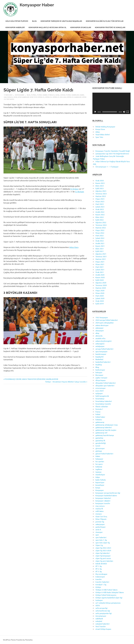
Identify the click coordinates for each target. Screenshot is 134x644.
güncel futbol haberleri (70, 95)
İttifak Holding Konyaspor (105, 127)
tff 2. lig (99, 569)
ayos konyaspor (101, 351)
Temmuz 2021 (101, 256)
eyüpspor (99, 393)
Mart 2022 (100, 235)
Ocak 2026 (100, 180)
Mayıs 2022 (100, 230)
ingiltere (99, 469)
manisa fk (99, 509)
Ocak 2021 (100, 272)
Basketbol (99, 359)
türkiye (98, 587)
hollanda (99, 467)
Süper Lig (49, 97)
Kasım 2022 (100, 214)
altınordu (99, 336)
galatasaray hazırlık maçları (106, 430)
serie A (98, 529)
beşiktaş (99, 364)
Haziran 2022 (101, 228)
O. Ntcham (80, 192)
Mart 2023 (100, 204)
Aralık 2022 (100, 212)
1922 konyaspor (102, 317)
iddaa (98, 132)
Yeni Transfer (101, 626)
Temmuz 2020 (101, 285)
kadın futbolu (101, 480)
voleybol (99, 621)
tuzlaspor (99, 600)
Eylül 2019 (100, 304)
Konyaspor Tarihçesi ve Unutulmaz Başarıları (61, 21)
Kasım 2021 (100, 246)
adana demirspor (102, 325)
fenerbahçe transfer (103, 404)
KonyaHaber (20, 95)
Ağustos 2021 (101, 254)
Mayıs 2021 (100, 262)
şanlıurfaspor (101, 527)
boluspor (99, 372)
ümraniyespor (101, 616)
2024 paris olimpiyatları (105, 323)
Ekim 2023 (100, 186)
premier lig (100, 522)
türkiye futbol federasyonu (106, 595)
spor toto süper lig (37, 97)
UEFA (98, 605)
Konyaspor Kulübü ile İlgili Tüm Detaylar (105, 21)
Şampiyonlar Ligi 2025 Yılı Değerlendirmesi (112, 153)
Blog (34, 21)
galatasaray (100, 422)
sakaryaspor (100, 524)
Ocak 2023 (100, 209)
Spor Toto (99, 137)
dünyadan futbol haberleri (106, 383)
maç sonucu (8, 97)
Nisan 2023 (100, 201)
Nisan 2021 (100, 264)
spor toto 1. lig (101, 540)
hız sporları (100, 461)
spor (15, 97)
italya (98, 477)
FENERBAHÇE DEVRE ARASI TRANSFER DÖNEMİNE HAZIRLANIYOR (31, 379)
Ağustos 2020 (101, 283)
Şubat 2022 (100, 238)
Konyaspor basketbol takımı (106, 495)
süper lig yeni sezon (103, 558)
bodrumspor (100, 370)
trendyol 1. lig (101, 584)
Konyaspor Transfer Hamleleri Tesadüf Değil (113, 151)
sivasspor (99, 532)
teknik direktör (101, 563)
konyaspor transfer (103, 503)
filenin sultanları (102, 406)
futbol (34, 95)
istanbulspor (100, 474)
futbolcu (51, 95)
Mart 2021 (100, 267)
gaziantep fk (100, 440)
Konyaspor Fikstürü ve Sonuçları (110, 27)
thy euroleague (101, 574)
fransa (98, 412)
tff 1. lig (99, 566)
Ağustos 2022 (101, 222)
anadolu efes (100, 338)
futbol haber (42, 95)
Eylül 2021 (100, 251)
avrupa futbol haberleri (104, 349)
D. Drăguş (75, 189)
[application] (111, 103)
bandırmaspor (101, 354)
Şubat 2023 (100, 207)
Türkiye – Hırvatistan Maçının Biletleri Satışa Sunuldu (66, 382)
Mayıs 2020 (100, 290)
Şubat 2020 (100, 298)
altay (97, 333)
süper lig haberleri (74, 97)
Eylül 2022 (100, 220)
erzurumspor (101, 388)
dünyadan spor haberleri (105, 385)
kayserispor (100, 482)
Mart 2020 (100, 296)
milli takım (100, 511)
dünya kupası (101, 380)
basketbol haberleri (103, 362)
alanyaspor (100, 330)
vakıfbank (99, 618)
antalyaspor (100, 346)
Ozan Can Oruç (101, 516)
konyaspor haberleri (103, 498)
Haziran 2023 (101, 196)
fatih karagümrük (102, 396)
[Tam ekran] (128, 112)
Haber (82, 95)
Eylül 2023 (100, 188)
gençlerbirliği (101, 443)
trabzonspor (100, 577)
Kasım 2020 (100, 277)
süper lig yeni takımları (104, 561)
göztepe (99, 451)
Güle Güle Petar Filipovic (17, 21)
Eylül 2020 (100, 280)
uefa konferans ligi (103, 611)
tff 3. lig (99, 571)
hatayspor (99, 459)
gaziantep (99, 438)
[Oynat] (95, 112)
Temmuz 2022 (101, 225)
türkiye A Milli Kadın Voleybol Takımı (110, 592)
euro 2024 (99, 391)
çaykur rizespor (101, 378)
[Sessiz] (124, 112)
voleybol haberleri (102, 624)
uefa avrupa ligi (101, 608)
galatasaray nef (101, 433)
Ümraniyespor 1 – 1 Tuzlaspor (107, 167)
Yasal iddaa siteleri (103, 134)
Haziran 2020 (101, 288)
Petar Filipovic (101, 519)
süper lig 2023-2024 (59, 97)
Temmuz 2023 (101, 194)
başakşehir (100, 357)
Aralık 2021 (100, 243)
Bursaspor (99, 375)
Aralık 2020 (100, 275)
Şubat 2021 (100, 269)
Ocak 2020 (100, 301)
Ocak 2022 (100, 241)
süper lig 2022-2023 (103, 548)
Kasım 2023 (100, 183)
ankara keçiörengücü (103, 341)
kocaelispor (100, 485)
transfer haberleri (102, 582)
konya (98, 488)
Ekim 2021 (100, 249)
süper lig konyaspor (103, 556)
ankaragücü (100, 344)
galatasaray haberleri (104, 427)
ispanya (98, 472)
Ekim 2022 (100, 217)
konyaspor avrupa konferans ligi (108, 493)
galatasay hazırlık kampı (105, 435)
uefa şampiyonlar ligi (104, 613)
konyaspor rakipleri (103, 501)
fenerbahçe (100, 399)
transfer (99, 579)
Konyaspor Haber (37, 5)
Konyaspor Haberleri (15, 27)
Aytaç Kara (74, 247)
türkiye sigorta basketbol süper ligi (109, 598)
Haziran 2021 (101, 259)
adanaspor (99, 328)
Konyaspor (100, 490)
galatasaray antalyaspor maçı (107, 425)
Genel (57, 95)
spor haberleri (23, 97)
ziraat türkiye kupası (103, 629)
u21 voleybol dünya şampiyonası (108, 603)
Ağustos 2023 (101, 191)
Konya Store (100, 129)
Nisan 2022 (100, 233)
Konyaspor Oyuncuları (81, 27)
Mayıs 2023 (100, 199)
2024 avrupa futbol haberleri (107, 320)
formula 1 (99, 409)
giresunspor (100, 448)
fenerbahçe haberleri (104, 401)
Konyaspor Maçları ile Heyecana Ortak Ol (47, 27)
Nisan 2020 (100, 293)
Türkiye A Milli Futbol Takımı (106, 590)
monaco (99, 514)
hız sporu (99, 464)
